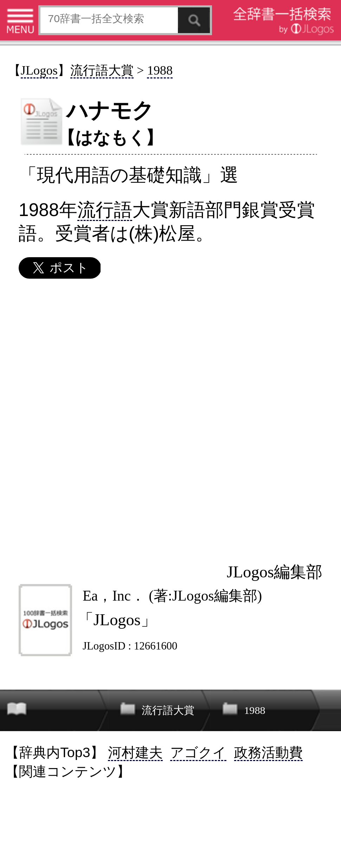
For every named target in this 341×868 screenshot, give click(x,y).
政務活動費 (268, 752)
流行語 (105, 210)
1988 (160, 70)
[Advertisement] (170, 420)
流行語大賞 (102, 70)
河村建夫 (135, 752)
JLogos (39, 70)
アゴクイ (198, 752)
